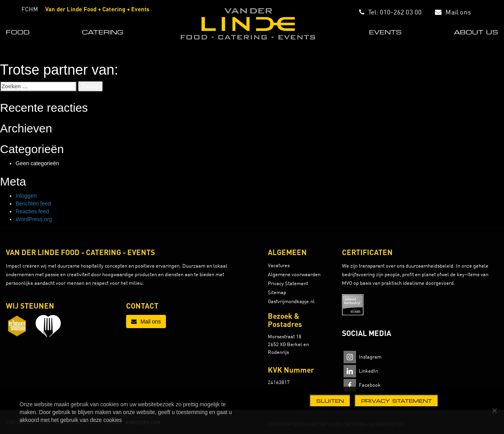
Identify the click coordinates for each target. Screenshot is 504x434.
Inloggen (26, 196)
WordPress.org (34, 219)
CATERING (103, 32)
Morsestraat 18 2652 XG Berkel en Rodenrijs (288, 344)
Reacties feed (32, 211)
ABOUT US (476, 32)
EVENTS (385, 32)
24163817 (279, 382)
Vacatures (279, 265)
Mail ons (458, 12)
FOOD (18, 32)
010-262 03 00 (401, 12)
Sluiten (330, 401)
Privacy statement (396, 401)
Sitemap (277, 292)
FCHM (30, 9)
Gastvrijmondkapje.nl (291, 301)
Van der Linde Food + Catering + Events (98, 9)
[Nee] (494, 411)
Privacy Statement (288, 283)
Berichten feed (33, 204)
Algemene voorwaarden (294, 274)
